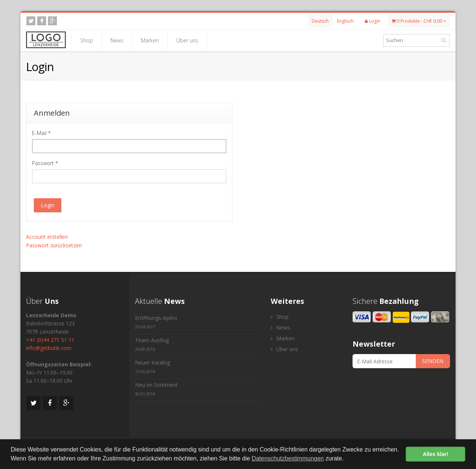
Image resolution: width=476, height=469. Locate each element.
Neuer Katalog (152, 367)
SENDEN (433, 361)
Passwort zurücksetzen (54, 245)
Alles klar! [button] (436, 454)
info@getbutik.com (49, 348)
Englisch (345, 21)
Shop (87, 40)
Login (48, 205)
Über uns (187, 40)
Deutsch (320, 21)
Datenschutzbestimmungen (288, 458)
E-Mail (41, 133)
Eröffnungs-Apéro (156, 322)
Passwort (45, 163)
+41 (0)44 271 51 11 (50, 340)
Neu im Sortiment (156, 389)
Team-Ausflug (152, 344)
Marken (150, 40)
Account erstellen (47, 237)
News (117, 40)
